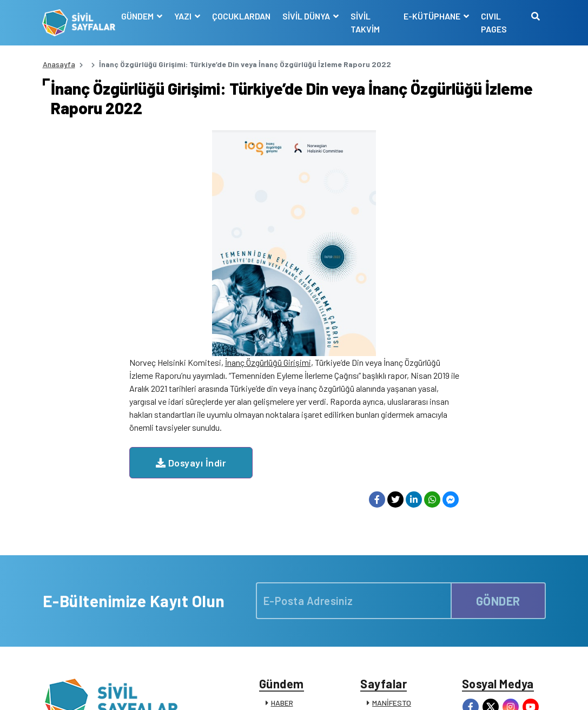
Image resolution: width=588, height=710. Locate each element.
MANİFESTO (392, 528)
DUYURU (285, 599)
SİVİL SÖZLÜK (396, 610)
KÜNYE (384, 557)
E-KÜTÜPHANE (397, 596)
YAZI (279, 543)
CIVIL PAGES (494, 22)
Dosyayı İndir (278, 237)
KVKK (447, 690)
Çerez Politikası (404, 690)
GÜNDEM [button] (138, 16)
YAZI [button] (184, 16)
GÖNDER (498, 426)
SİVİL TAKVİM (365, 22)
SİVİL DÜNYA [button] (307, 16)
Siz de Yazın (526, 690)
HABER (282, 528)
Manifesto (482, 690)
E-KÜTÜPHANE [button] (433, 16)
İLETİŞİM (387, 624)
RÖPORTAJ (289, 585)
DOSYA (283, 557)
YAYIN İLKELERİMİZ (404, 543)
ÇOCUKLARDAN (241, 16)
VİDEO (281, 571)
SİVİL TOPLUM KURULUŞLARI (393, 576)
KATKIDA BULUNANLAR (309, 613)
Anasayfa (59, 64)
